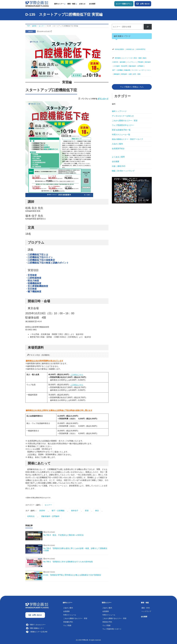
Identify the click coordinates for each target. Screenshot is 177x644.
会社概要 (92, 4)
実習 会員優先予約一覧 (121, 130)
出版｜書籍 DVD (119, 166)
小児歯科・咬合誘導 (120, 66)
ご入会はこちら (77, 375)
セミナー (48, 505)
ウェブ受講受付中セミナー (123, 125)
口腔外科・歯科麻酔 (119, 62)
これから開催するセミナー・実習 (75, 618)
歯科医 (31, 31)
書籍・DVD (146, 608)
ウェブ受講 (67, 625)
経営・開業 (137, 74)
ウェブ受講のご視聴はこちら (132, 87)
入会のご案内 (117, 144)
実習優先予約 (68, 622)
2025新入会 (130, 49)
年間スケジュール (70, 615)
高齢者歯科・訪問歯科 (50, 516)
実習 (87, 511)
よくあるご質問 (118, 157)
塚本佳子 (75, 511)
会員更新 (66, 611)
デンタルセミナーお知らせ (123, 116)
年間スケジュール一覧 (121, 135)
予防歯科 (140, 62)
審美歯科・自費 (126, 74)
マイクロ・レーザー (138, 70)
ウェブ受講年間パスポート (112, 629)
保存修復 (118, 58)
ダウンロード (103, 99)
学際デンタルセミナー (36, 625)
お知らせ (82, 4)
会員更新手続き (118, 149)
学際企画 (85, 640)
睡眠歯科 (117, 74)
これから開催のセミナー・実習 (125, 121)
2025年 (42, 511)
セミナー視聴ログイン (124, 4)
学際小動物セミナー (35, 628)
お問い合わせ (143, 4)
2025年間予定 (141, 49)
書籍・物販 (71, 4)
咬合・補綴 (138, 58)
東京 (97, 511)
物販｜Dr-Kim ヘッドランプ (123, 171)
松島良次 (31, 516)
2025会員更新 (119, 49)
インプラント (132, 62)
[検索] (148, 27)
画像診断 (127, 70)
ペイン (149, 70)
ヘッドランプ (146, 611)
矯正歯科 (148, 62)
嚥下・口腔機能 (58, 511)
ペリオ (130, 58)
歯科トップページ (119, 111)
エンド (124, 58)
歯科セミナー (59, 4)
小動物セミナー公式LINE (37, 632)
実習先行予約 (107, 622)
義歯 (144, 58)
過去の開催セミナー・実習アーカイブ (127, 139)
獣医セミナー (107, 603)
